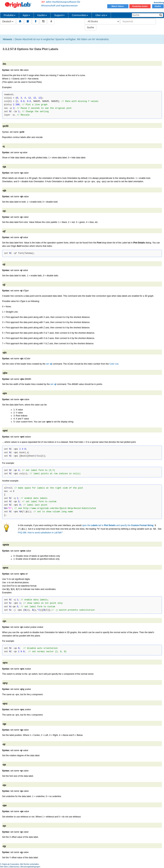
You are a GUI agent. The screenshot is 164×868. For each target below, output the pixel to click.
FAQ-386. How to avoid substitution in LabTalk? (40, 533)
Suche (91, 27)
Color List (114, 364)
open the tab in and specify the (118, 526)
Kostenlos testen (140, 6)
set (49, 364)
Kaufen (158, 6)
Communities (80, 15)
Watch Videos (118, 6)
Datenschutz (14, 867)
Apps (26, 15)
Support (59, 15)
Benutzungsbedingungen (30, 867)
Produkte (10, 15)
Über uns (101, 15)
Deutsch (8, 21)
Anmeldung (159, 2)
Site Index (4, 867)
